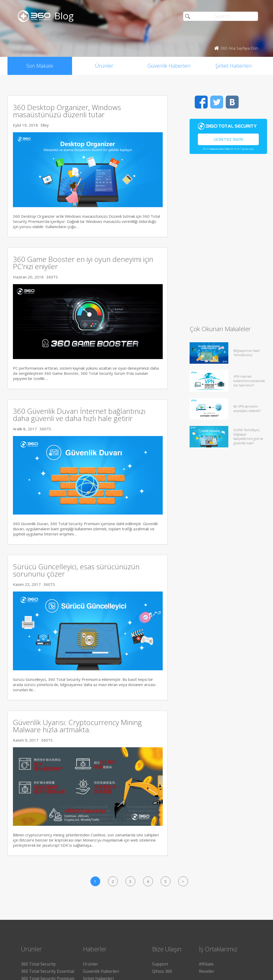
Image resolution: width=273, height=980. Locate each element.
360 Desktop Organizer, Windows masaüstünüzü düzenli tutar (67, 111)
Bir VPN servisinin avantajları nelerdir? (247, 409)
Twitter (217, 102)
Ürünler (104, 66)
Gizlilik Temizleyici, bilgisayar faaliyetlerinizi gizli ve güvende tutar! (248, 437)
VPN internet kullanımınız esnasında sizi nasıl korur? (249, 381)
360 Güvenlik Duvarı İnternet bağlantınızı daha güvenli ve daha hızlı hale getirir (79, 415)
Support (160, 964)
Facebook (201, 102)
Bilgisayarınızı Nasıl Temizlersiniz (247, 353)
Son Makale (40, 66)
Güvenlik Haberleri (169, 66)
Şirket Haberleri (233, 66)
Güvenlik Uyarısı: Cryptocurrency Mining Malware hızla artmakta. (77, 726)
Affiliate (206, 964)
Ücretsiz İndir (228, 139)
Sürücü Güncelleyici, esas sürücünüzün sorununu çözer (76, 570)
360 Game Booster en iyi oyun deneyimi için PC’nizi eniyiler (83, 263)
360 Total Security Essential (48, 971)
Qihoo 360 (162, 971)
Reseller (207, 971)
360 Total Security (38, 964)
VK (232, 102)
